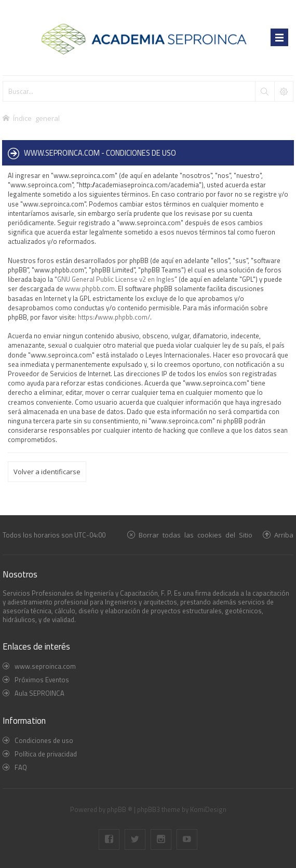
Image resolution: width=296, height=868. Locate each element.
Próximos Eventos (42, 680)
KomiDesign (208, 809)
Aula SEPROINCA (39, 693)
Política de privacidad (46, 754)
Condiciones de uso (44, 740)
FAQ (21, 767)
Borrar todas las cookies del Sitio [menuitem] (196, 535)
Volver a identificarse (47, 472)
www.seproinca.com (45, 666)
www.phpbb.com (90, 288)
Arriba (284, 535)
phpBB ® (120, 809)
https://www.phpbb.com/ (114, 317)
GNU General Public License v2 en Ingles (116, 279)
